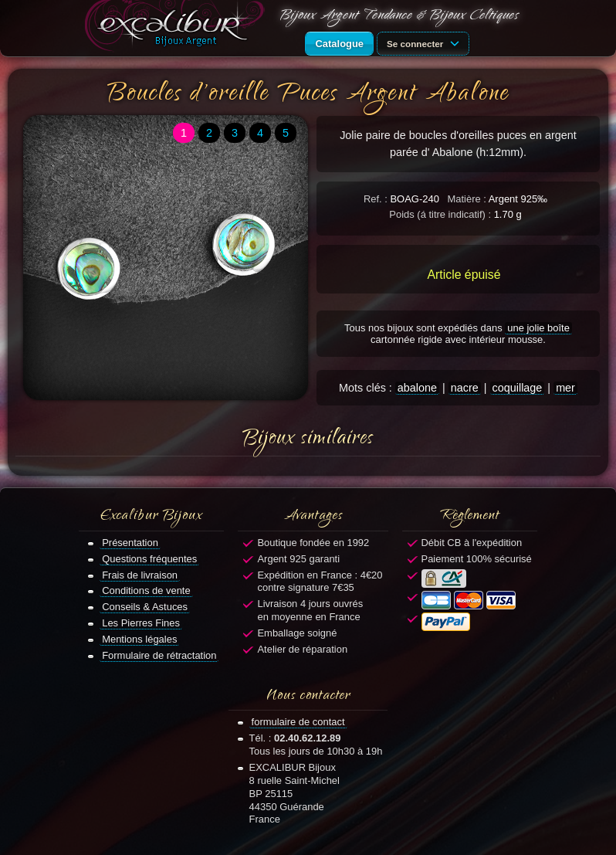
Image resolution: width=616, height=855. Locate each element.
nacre (465, 388)
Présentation (130, 543)
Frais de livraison (140, 575)
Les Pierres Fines (141, 623)
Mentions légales (139, 639)
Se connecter (425, 42)
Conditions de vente (146, 590)
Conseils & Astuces (145, 607)
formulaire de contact (298, 722)
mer (565, 388)
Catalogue (339, 44)
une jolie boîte (538, 328)
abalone (417, 388)
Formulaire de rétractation (159, 655)
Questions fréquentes (149, 559)
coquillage (518, 388)
